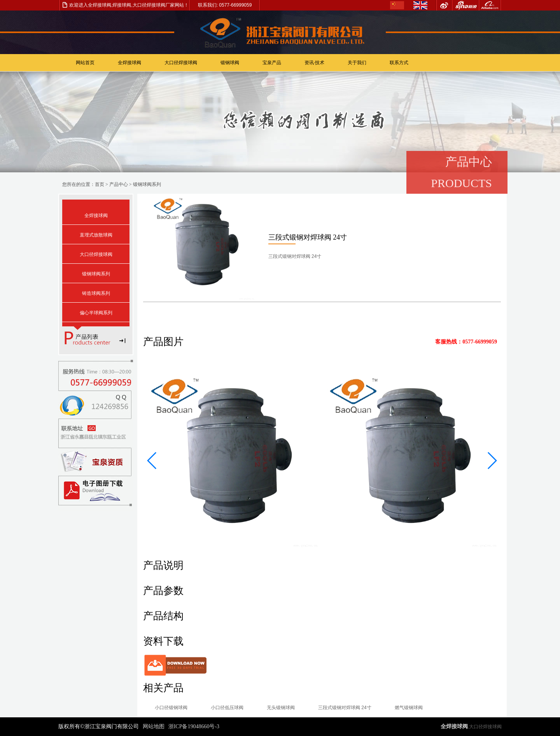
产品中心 (119, 184)
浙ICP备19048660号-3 (194, 726)
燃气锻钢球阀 (409, 708)
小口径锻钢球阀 (171, 708)
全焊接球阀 (129, 63)
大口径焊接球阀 (181, 63)
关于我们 (357, 63)
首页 (100, 184)
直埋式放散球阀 (96, 235)
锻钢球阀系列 (147, 184)
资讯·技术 (314, 63)
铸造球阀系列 (96, 293)
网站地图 (154, 726)
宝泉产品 (272, 63)
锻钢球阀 (230, 63)
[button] (152, 461)
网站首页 (85, 63)
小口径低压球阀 (227, 708)
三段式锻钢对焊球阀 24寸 (345, 708)
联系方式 (399, 63)
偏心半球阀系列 (96, 313)
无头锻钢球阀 (281, 708)
